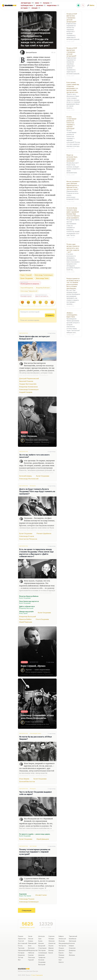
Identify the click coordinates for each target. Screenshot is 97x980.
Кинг (60, 960)
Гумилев (31, 955)
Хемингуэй (62, 939)
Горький (31, 960)
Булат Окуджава (27, 278)
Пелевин (51, 939)
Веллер (51, 950)
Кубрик (71, 946)
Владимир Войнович (43, 288)
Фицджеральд (64, 943)
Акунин (51, 946)
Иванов (51, 948)
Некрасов (21, 955)
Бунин (40, 941)
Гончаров (21, 953)
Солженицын (43, 953)
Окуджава (42, 962)
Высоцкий (42, 964)
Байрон (61, 936)
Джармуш (72, 950)
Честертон (62, 946)
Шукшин (41, 943)
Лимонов (51, 941)
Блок (30, 946)
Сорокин (51, 936)
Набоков (31, 953)
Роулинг (61, 957)
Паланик (61, 955)
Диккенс (62, 950)
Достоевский (23, 943)
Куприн (31, 941)
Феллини (72, 955)
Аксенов (41, 960)
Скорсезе (72, 948)
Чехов (30, 936)
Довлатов (52, 943)
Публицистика (36, 733)
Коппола (72, 943)
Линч (71, 953)
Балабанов (73, 939)
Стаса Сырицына (37, 975)
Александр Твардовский (29, 291)
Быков (51, 953)
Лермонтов (22, 939)
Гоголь (20, 946)
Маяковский (32, 943)
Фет (19, 960)
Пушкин (21, 936)
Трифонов (42, 957)
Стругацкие (42, 948)
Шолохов (41, 936)
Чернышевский (23, 950)
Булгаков (31, 948)
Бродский (42, 946)
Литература (24, 333)
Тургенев (21, 948)
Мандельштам (33, 950)
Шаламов (41, 955)
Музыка (33, 486)
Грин (40, 939)
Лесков (31, 939)
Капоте (61, 962)
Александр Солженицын (44, 275)
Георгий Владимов (27, 288)
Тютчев (20, 957)
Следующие (27, 910)
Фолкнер (62, 941)
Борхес (61, 953)
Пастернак (42, 950)
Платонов (31, 957)
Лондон (61, 948)
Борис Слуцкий (26, 275)
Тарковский (73, 936)
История (33, 846)
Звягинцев (72, 941)
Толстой (21, 941)
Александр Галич (42, 278)
